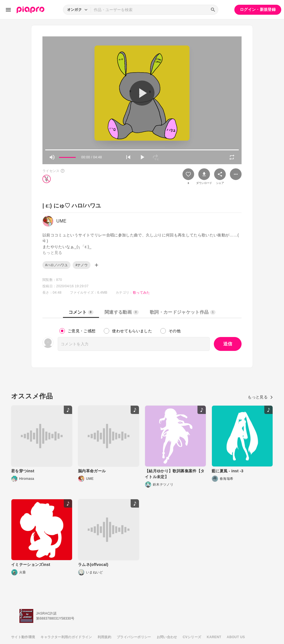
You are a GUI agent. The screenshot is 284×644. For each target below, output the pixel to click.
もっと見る (260, 397)
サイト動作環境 (23, 637)
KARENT (214, 637)
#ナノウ (82, 265)
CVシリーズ (192, 637)
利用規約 (104, 637)
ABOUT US (236, 637)
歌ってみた (141, 293)
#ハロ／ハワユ (56, 265)
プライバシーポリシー (134, 637)
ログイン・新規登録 (258, 9)
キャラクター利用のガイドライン (66, 637)
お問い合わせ (167, 637)
